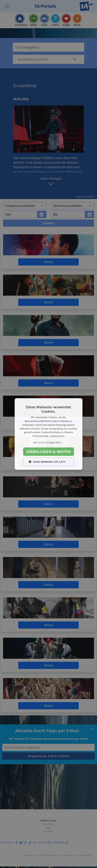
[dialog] (48, 434)
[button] (48, 443)
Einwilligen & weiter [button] (49, 452)
